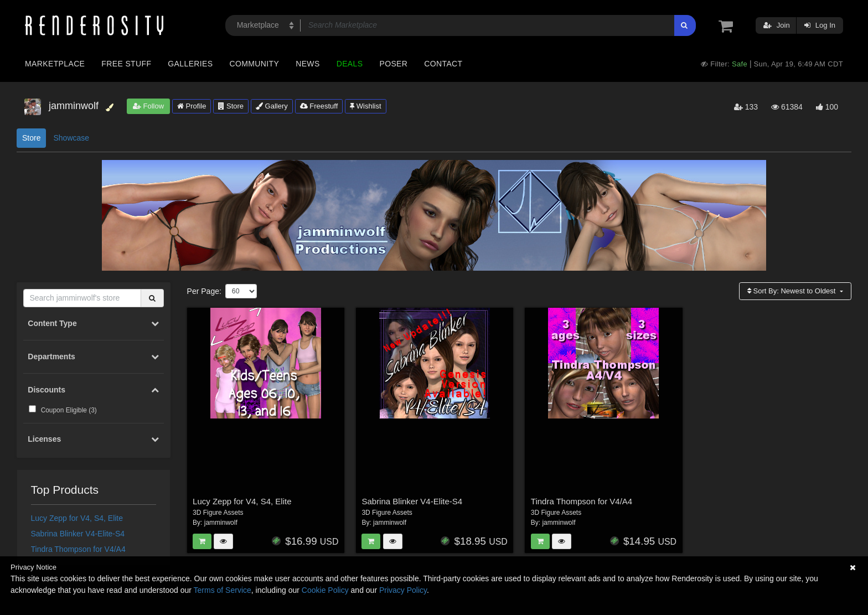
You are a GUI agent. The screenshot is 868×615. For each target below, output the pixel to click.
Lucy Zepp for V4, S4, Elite (77, 518)
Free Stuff (126, 64)
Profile (192, 106)
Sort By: (792, 291)
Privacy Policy (403, 590)
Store (231, 106)
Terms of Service (223, 590)
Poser (393, 64)
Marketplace (55, 64)
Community (255, 64)
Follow (148, 106)
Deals (350, 64)
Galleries (190, 64)
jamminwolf (221, 523)
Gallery (272, 106)
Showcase (71, 138)
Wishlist (365, 106)
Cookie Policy (325, 590)
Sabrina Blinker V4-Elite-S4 (78, 534)
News (308, 64)
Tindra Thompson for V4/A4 (78, 549)
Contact (443, 64)
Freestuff (319, 106)
